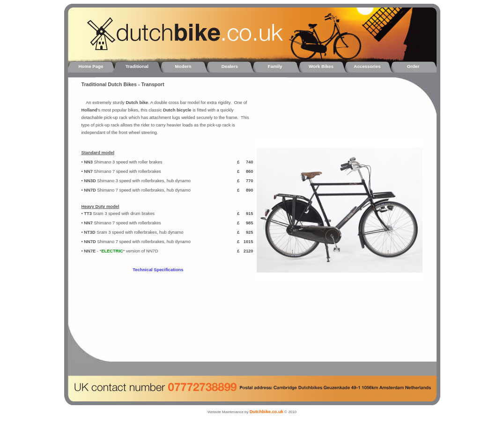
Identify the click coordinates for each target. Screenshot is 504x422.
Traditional (137, 66)
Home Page (91, 66)
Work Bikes (321, 66)
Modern (183, 66)
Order (413, 66)
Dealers (229, 66)
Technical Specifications (158, 270)
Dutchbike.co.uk (267, 412)
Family (275, 66)
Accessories (367, 66)
